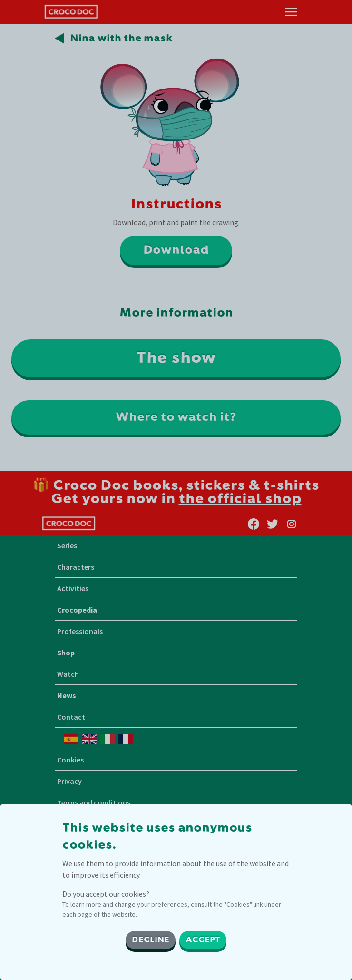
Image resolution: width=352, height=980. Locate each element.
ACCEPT (203, 940)
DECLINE (151, 940)
